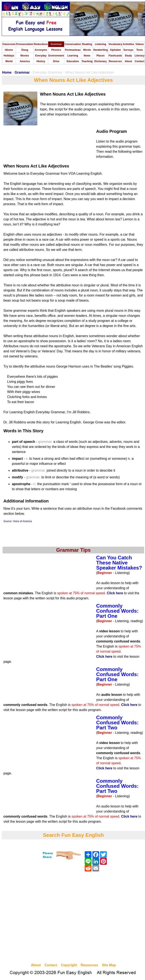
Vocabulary (115, 44)
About (128, 61)
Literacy (139, 56)
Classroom (9, 44)
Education (73, 61)
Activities (128, 44)
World (9, 61)
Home (7, 72)
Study (128, 56)
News (87, 56)
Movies (25, 56)
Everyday (41, 56)
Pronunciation (25, 44)
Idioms (9, 50)
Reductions (41, 44)
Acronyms (41, 50)
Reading (87, 44)
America (25, 61)
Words (87, 50)
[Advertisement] (40, 918)
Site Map (109, 965)
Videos (140, 44)
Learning (73, 56)
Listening (101, 44)
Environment (56, 56)
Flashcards (115, 56)
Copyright (69, 965)
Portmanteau (73, 50)
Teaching (87, 61)
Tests (139, 50)
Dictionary (101, 61)
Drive (56, 61)
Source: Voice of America (18, 521)
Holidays (9, 56)
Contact (140, 61)
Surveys (128, 50)
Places (101, 56)
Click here (115, 593)
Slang (25, 50)
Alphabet (115, 50)
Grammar (56, 44)
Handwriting (101, 50)
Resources (115, 61)
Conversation (73, 44)
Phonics (56, 50)
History (41, 61)
